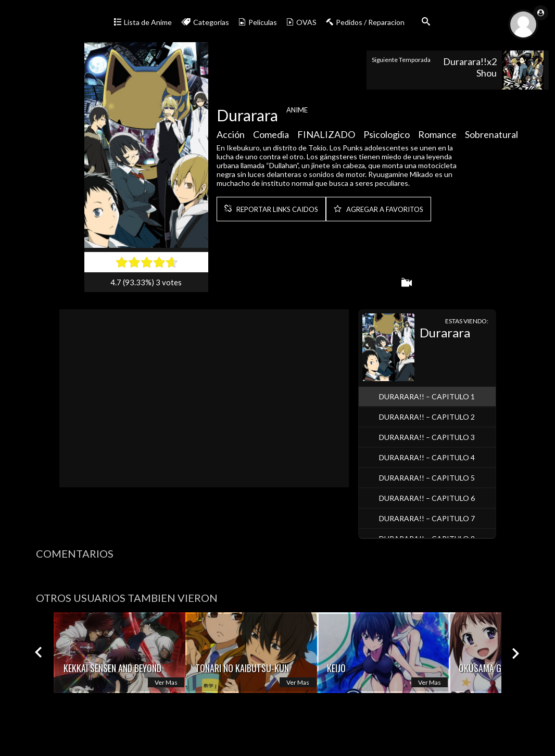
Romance (437, 136)
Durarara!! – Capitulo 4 (427, 457)
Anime (297, 112)
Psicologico (387, 136)
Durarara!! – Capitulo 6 (427, 498)
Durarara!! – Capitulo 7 (427, 518)
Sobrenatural (491, 136)
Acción (231, 136)
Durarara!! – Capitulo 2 (427, 417)
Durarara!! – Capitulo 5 (427, 478)
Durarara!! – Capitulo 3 (427, 437)
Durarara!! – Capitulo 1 (427, 396)
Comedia (271, 136)
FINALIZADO (326, 136)
